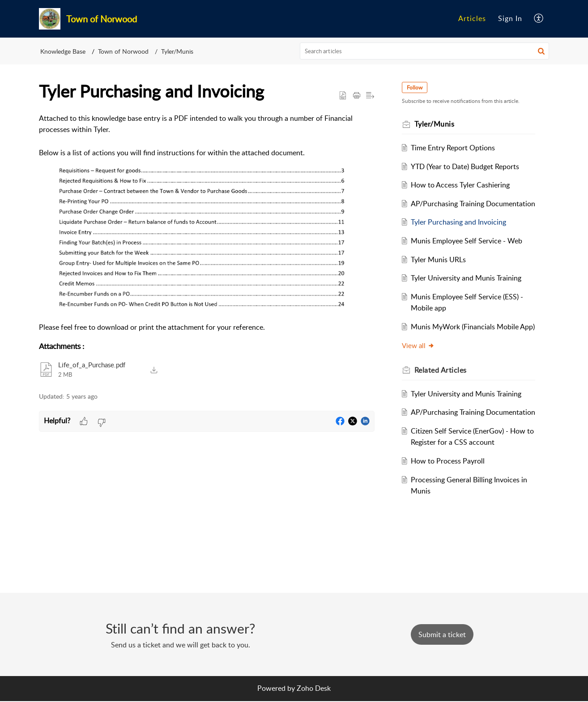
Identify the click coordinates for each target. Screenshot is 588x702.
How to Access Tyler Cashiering (462, 185)
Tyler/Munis (177, 51)
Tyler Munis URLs (440, 271)
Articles (472, 18)
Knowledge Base (63, 51)
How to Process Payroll (450, 495)
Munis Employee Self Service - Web (468, 252)
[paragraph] (207, 223)
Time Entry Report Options (455, 148)
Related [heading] (442, 393)
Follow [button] (416, 87)
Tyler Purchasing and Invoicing (460, 234)
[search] (425, 51)
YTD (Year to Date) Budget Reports (467, 166)
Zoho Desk (314, 689)
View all (420, 368)
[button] (539, 19)
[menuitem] (472, 19)
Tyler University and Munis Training (468, 289)
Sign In (510, 18)
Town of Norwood (123, 51)
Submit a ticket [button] (442, 635)
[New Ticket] (442, 635)
